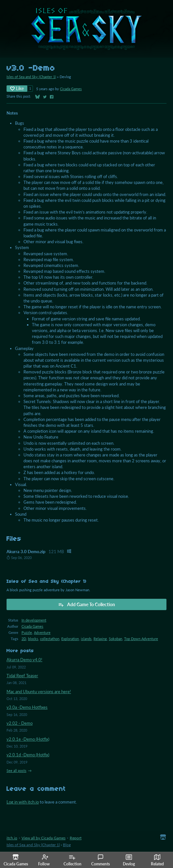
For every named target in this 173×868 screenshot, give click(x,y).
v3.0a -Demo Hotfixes (27, 707)
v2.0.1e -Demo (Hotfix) (28, 739)
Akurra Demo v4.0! (24, 660)
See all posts (16, 770)
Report (76, 838)
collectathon (50, 639)
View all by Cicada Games (43, 838)
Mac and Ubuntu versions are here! (39, 692)
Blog (67, 845)
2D (24, 639)
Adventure (42, 632)
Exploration (70, 639)
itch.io (12, 838)
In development (34, 620)
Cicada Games (71, 89)
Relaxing (100, 639)
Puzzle (27, 632)
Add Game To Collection (86, 605)
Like (17, 88)
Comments (101, 860)
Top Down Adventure (141, 639)
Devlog (129, 860)
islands (86, 639)
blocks (33, 639)
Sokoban (115, 639)
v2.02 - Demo (20, 723)
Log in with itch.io (23, 802)
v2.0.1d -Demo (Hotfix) (28, 755)
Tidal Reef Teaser (22, 676)
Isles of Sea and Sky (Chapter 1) (31, 77)
